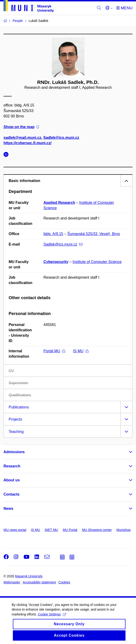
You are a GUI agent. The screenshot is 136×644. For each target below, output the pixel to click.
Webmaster (12, 582)
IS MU (81, 351)
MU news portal (15, 530)
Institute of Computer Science (97, 262)
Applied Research (59, 203)
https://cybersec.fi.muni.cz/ (27, 143)
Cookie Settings (52, 617)
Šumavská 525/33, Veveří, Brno (94, 234)
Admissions (14, 452)
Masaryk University (29, 576)
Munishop (123, 530)
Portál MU (54, 351)
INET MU (51, 530)
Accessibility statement (39, 582)
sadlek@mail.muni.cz (22, 138)
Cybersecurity (56, 262)
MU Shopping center (97, 530)
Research (12, 466)
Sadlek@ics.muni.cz (61, 138)
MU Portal (70, 530)
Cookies (64, 582)
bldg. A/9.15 (53, 234)
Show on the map (21, 127)
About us (12, 480)
